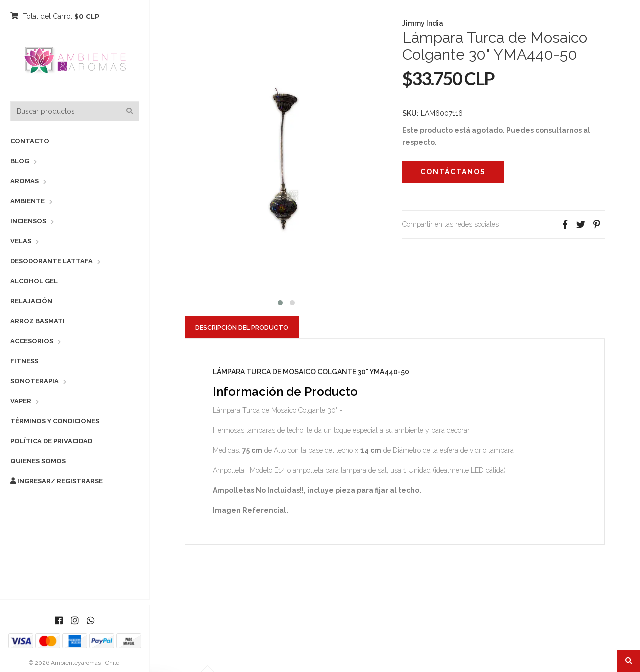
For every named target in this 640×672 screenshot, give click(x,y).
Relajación (31, 301)
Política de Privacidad (51, 441)
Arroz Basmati (38, 321)
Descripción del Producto (242, 328)
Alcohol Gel (34, 281)
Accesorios (32, 341)
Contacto (30, 141)
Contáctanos (453, 172)
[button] (280, 302)
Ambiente (28, 201)
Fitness (24, 361)
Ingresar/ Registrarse (57, 481)
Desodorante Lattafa (52, 261)
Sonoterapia (35, 381)
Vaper (21, 401)
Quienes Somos (38, 461)
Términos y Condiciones (55, 421)
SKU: (411, 113)
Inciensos (28, 221)
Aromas (25, 181)
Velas (21, 241)
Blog (20, 161)
